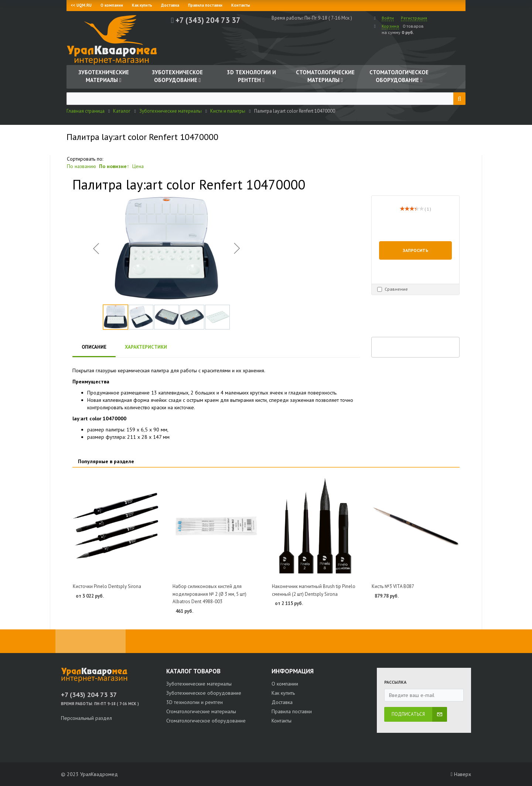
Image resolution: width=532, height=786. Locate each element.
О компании (112, 5)
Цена (138, 166)
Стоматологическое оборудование (206, 721)
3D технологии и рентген (195, 702)
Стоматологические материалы (201, 711)
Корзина (390, 26)
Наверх (461, 774)
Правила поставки (205, 5)
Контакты (241, 5)
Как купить (142, 5)
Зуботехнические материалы (199, 684)
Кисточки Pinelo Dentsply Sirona (107, 586)
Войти (388, 18)
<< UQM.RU (81, 5)
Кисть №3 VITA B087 (393, 586)
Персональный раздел (86, 718)
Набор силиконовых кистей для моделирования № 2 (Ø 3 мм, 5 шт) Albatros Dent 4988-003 (209, 594)
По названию (81, 166)
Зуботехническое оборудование (204, 693)
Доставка (170, 5)
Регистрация (414, 18)
